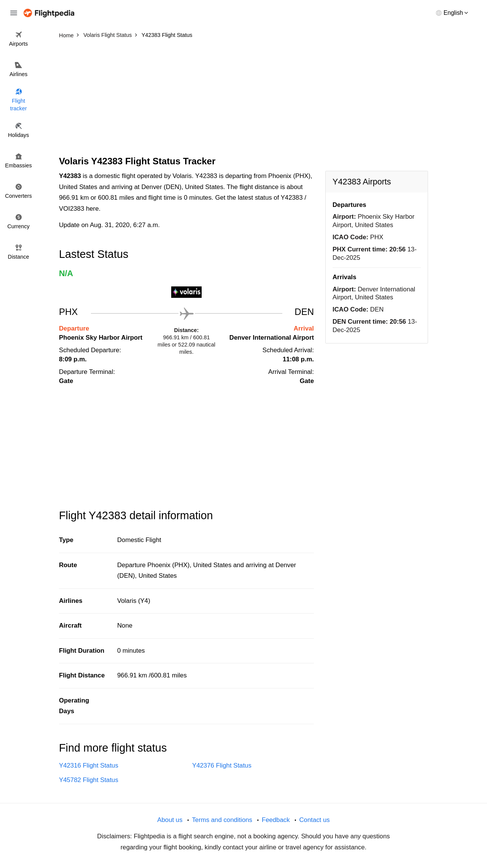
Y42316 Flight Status (89, 765)
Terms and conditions (222, 820)
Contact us (314, 820)
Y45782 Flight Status (89, 780)
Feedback (276, 820)
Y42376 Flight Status (222, 765)
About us (170, 820)
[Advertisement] (243, 99)
